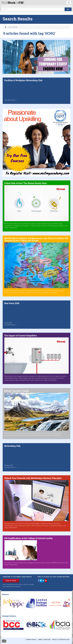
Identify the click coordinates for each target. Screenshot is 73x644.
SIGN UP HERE (11, 581)
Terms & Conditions (44, 640)
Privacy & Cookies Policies (61, 640)
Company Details (31, 640)
